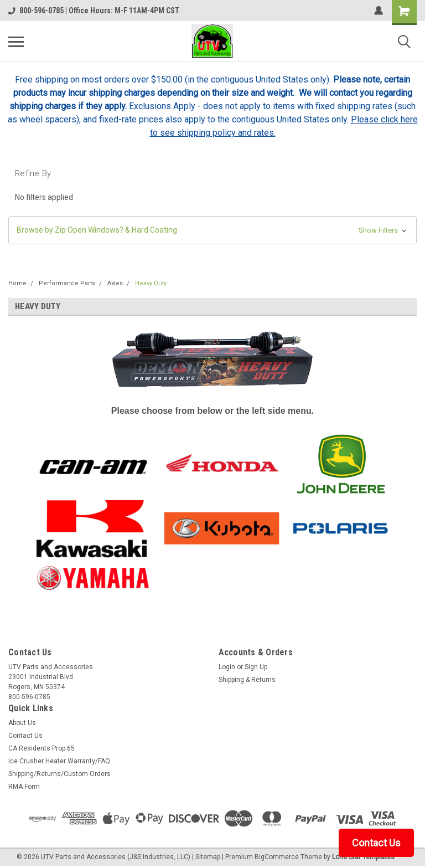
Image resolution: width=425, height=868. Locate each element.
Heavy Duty (151, 283)
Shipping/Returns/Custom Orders (59, 774)
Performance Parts (67, 283)
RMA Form (24, 787)
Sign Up (256, 667)
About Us (22, 723)
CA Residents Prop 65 (42, 748)
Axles (115, 283)
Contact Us (25, 736)
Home (17, 283)
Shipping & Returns (247, 680)
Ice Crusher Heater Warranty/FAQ (59, 761)
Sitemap (208, 857)
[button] (212, 230)
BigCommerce (277, 857)
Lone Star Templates (363, 857)
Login (227, 667)
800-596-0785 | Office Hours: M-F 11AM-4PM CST (94, 11)
